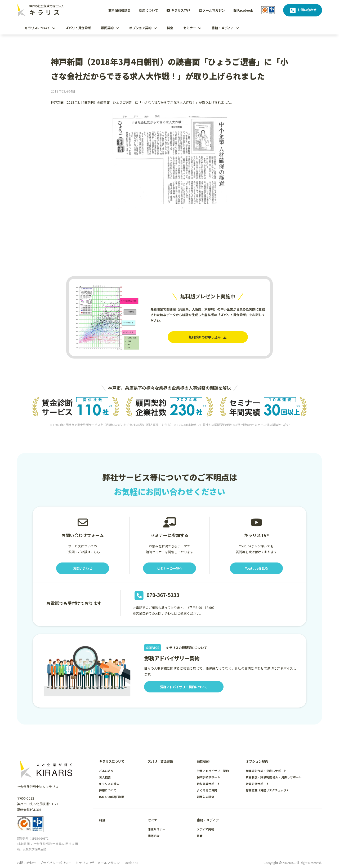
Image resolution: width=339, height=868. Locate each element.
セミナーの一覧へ (169, 568)
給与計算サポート (208, 784)
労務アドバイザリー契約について (184, 687)
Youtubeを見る (257, 568)
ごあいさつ (106, 771)
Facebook (243, 10)
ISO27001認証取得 (111, 797)
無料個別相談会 (119, 10)
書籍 (200, 836)
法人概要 (105, 777)
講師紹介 (154, 836)
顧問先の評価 (206, 797)
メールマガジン (212, 10)
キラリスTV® (178, 10)
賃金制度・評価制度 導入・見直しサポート (274, 777)
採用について (149, 10)
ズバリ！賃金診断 (78, 28)
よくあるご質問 (207, 790)
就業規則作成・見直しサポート (266, 771)
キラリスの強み (109, 784)
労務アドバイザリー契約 (213, 771)
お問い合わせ (303, 10)
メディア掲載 (205, 829)
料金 (170, 28)
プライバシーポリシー (56, 863)
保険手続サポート (208, 777)
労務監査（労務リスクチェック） (268, 790)
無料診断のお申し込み (208, 337)
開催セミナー (157, 829)
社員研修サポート (257, 784)
